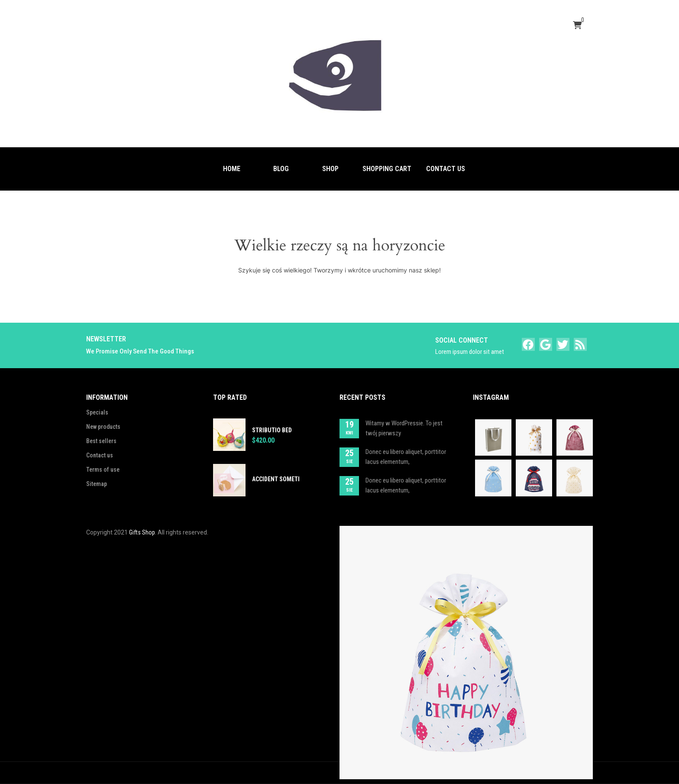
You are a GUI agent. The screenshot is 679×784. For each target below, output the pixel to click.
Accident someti (276, 479)
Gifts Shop (142, 532)
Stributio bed (272, 430)
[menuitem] (232, 169)
